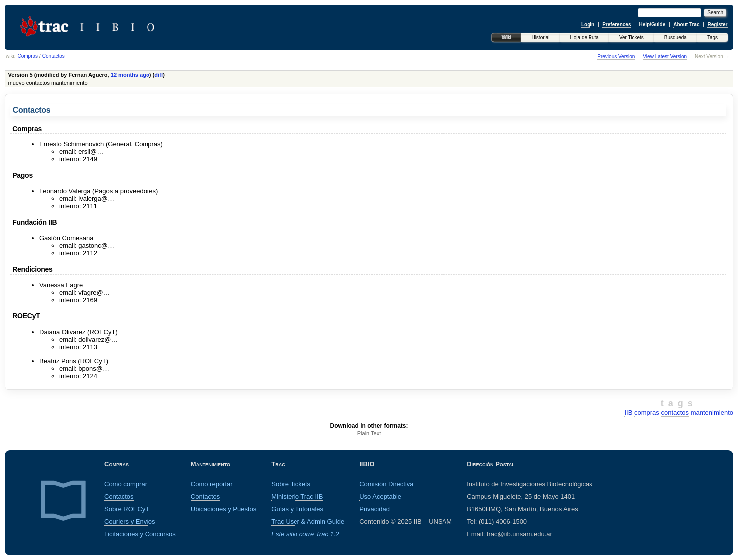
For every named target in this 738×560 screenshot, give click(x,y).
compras (647, 412)
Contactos (54, 56)
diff (159, 75)
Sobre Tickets (291, 484)
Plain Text (369, 433)
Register (717, 25)
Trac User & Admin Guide (308, 521)
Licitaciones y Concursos (140, 534)
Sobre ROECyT (127, 509)
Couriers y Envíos (130, 521)
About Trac (686, 25)
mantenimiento (712, 412)
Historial (540, 38)
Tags (712, 38)
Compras (28, 56)
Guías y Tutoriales (297, 509)
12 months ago (130, 75)
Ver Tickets (632, 38)
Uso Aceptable (380, 496)
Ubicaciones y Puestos (224, 509)
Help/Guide (652, 25)
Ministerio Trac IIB (297, 496)
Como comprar (126, 484)
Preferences (617, 25)
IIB (628, 412)
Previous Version (616, 57)
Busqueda (675, 38)
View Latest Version (665, 57)
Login (588, 25)
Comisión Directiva (386, 484)
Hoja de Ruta (585, 38)
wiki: (11, 56)
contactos (675, 412)
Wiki (507, 38)
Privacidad (374, 509)
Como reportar (212, 484)
